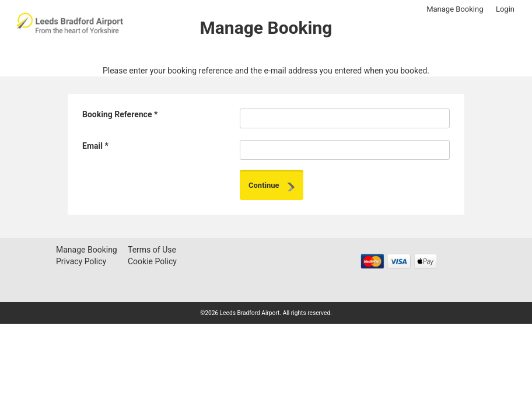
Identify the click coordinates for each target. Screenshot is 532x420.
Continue (272, 186)
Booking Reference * (120, 114)
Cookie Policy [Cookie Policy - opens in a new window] (152, 261)
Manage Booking (455, 9)
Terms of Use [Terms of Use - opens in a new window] (152, 250)
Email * (95, 146)
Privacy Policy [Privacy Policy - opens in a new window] (81, 261)
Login (505, 9)
